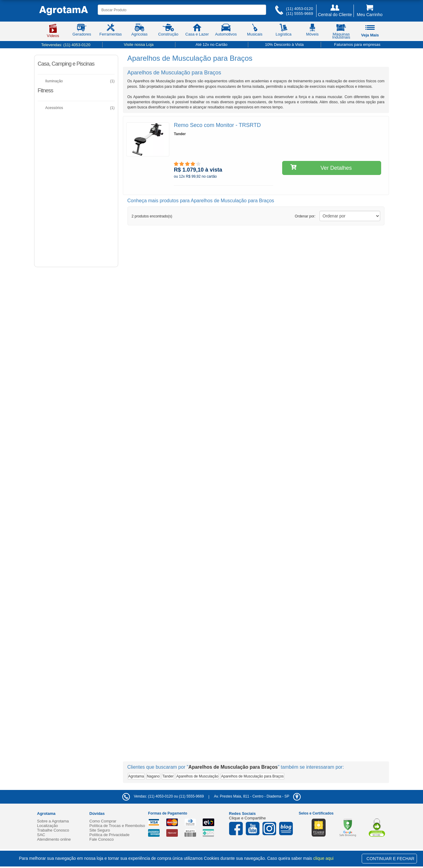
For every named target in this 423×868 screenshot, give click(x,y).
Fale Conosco (102, 839)
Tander (168, 776)
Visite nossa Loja (139, 44)
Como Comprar (103, 821)
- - (257, 796)
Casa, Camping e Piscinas (66, 64)
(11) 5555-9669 (300, 14)
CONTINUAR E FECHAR (391, 859)
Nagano (153, 776)
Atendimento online (54, 839)
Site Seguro (100, 830)
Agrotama (136, 776)
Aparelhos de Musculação (197, 776)
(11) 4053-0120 (300, 9)
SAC (41, 835)
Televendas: (66, 45)
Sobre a (53, 821)
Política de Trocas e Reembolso (117, 826)
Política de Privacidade (110, 835)
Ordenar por (305, 216)
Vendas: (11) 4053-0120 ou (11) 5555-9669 (163, 796)
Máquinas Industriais (341, 32)
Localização (47, 826)
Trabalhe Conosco (53, 830)
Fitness (45, 91)
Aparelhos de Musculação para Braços (252, 776)
